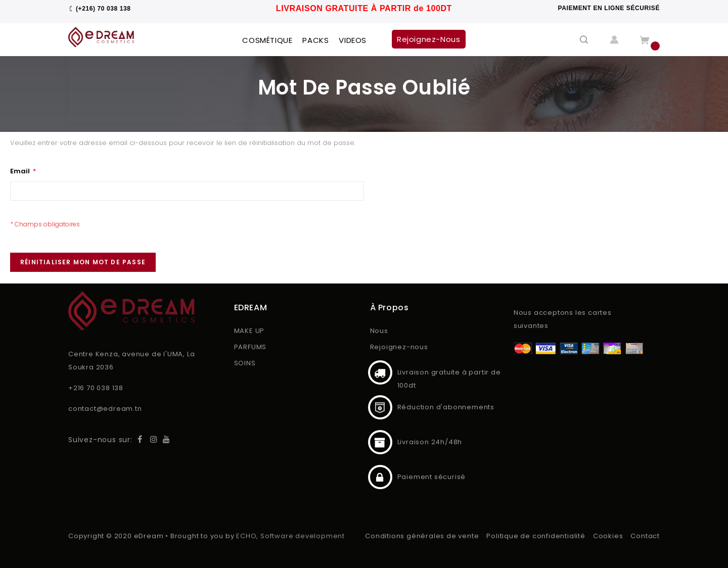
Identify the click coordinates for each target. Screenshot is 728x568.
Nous (379, 331)
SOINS (245, 363)
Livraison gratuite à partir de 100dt (380, 372)
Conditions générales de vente (422, 536)
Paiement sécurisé (380, 477)
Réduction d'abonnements (380, 407)
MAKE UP (249, 331)
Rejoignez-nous (399, 347)
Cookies (608, 536)
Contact (645, 536)
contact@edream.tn (105, 409)
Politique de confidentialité (536, 536)
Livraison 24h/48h (380, 442)
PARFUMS (251, 347)
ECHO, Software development (290, 536)
